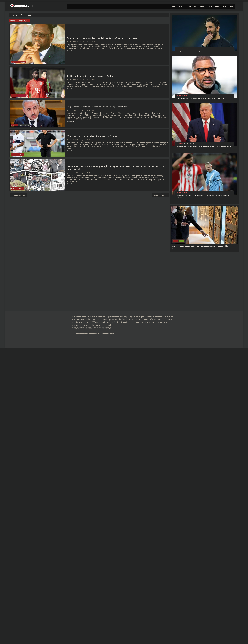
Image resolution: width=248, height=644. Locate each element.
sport (21, 155)
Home (173, 6)
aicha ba (72, 42)
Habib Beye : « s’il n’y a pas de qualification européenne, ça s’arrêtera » (201, 98)
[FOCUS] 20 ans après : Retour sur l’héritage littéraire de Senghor (197, 241)
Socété (202, 6)
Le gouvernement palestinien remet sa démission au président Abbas (98, 107)
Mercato (22, 96)
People (195, 6)
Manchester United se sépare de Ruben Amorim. (193, 52)
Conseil (224, 6)
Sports (210, 6)
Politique (189, 6)
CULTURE (181, 236)
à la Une (14, 62)
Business (217, 6)
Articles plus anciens (19, 195)
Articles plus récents (160, 195)
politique (22, 62)
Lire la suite (70, 51)
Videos (232, 6)
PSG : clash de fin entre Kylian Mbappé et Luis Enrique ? (93, 136)
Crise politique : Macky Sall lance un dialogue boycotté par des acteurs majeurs (103, 38)
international (24, 125)
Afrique (180, 6)
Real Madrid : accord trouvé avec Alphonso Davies (90, 76)
